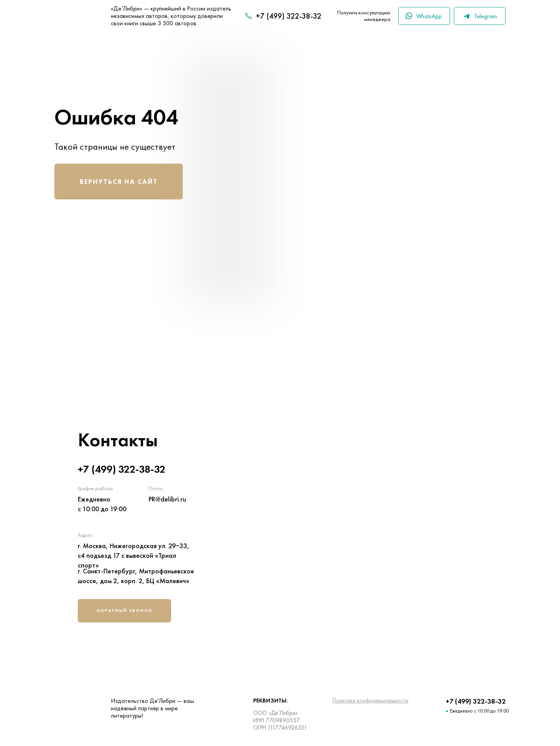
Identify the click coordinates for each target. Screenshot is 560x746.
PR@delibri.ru (167, 499)
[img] (387, 528)
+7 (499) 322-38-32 (289, 16)
